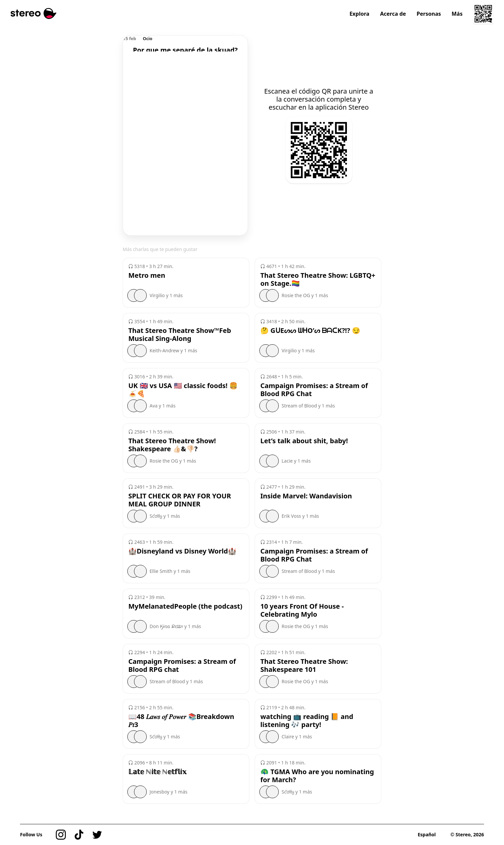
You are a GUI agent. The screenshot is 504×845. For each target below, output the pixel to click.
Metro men (147, 275)
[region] (185, 43)
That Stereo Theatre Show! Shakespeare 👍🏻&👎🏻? (172, 445)
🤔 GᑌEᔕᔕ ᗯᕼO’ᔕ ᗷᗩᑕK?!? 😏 (310, 331)
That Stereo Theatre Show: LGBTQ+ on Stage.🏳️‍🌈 (318, 279)
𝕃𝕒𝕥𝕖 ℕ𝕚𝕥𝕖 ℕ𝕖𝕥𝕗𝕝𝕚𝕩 (158, 772)
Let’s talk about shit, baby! (304, 441)
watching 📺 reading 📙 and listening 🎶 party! (307, 721)
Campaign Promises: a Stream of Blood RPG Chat (314, 390)
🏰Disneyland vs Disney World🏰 (182, 551)
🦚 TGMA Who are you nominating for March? (317, 776)
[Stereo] (34, 14)
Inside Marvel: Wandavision (306, 496)
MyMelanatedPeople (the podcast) (185, 606)
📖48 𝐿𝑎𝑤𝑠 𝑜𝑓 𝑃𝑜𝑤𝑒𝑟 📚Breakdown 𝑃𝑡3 (181, 721)
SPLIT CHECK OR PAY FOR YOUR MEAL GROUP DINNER (180, 500)
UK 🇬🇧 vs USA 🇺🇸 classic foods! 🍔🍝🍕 (183, 390)
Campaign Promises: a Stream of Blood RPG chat (182, 666)
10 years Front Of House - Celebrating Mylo (302, 610)
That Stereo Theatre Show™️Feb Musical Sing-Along (180, 335)
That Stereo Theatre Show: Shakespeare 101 (304, 666)
